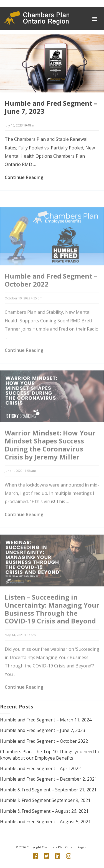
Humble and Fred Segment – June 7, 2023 (51, 110)
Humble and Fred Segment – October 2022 (51, 296)
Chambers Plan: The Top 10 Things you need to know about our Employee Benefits (50, 755)
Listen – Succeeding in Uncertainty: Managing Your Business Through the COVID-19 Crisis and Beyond (52, 625)
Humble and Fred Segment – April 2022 (40, 768)
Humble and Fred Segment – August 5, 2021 (45, 822)
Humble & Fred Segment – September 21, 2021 (48, 790)
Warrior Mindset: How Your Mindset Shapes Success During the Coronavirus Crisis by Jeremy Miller (50, 461)
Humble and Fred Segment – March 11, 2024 (46, 720)
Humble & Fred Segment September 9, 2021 (45, 800)
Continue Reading (24, 180)
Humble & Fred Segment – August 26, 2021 (44, 811)
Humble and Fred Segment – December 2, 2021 (49, 779)
